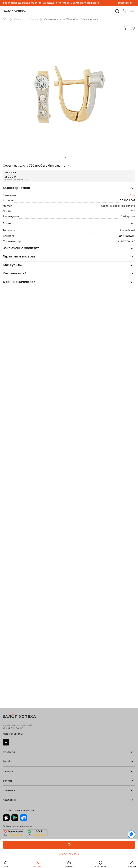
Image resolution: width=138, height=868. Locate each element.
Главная (5, 20)
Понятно (69, 860)
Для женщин (127, 236)
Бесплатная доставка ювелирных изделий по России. (37, 3)
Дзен (6, 742)
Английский (128, 230)
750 (133, 211)
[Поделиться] (124, 28)
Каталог (19, 19)
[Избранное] (133, 28)
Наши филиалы (13, 734)
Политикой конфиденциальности (25, 851)
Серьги (34, 19)
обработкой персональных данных (67, 851)
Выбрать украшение (86, 3)
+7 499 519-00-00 (13, 728)
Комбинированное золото (118, 206)
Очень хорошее (125, 241)
